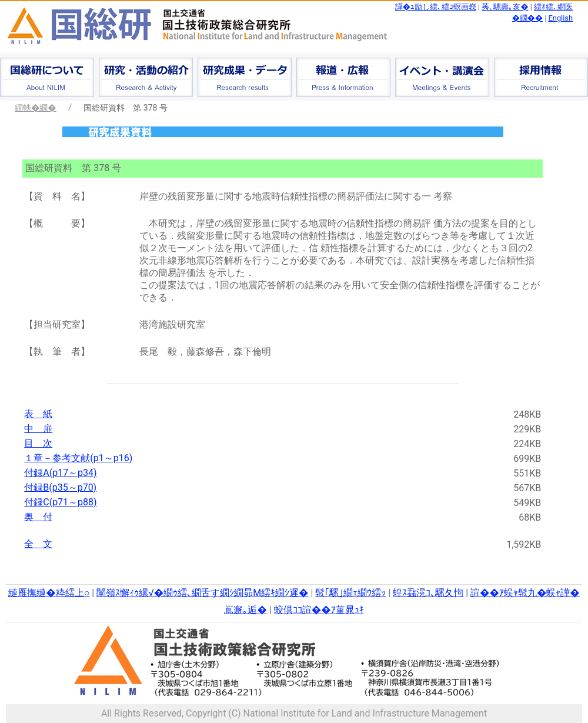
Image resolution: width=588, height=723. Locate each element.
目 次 (38, 443)
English (561, 18)
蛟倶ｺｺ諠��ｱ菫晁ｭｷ (319, 610)
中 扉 (38, 429)
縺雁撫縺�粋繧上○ (49, 593)
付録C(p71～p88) (60, 502)
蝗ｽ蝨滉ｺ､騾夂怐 (428, 593)
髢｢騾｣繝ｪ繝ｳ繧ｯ (350, 593)
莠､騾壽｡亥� (505, 7)
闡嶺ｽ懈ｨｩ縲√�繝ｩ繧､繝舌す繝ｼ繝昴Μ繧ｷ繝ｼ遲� (202, 593)
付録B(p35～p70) (60, 487)
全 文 (38, 544)
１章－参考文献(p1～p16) (78, 458)
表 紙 (38, 414)
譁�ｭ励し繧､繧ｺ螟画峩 (436, 7)
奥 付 (38, 517)
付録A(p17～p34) (60, 473)
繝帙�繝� (36, 108)
